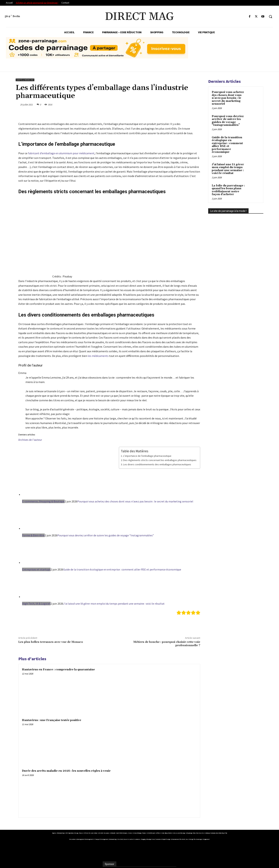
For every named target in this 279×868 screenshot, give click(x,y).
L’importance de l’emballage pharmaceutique (147, 456)
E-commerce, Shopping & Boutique (43, 501)
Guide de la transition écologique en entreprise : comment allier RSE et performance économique (122, 569)
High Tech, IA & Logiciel (36, 604)
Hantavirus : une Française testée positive (52, 720)
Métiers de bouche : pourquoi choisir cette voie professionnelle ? (167, 644)
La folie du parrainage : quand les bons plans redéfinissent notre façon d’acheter (228, 190)
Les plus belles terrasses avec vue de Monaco (51, 642)
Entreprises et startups (36, 569)
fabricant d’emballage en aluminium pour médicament (61, 153)
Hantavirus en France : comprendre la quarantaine (58, 670)
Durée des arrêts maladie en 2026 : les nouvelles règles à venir (66, 771)
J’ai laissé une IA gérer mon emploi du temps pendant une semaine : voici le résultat (228, 169)
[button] (270, 17)
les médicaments (98, 356)
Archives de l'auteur (30, 440)
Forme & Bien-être (33, 535)
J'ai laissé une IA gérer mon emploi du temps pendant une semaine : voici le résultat (114, 604)
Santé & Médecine (25, 80)
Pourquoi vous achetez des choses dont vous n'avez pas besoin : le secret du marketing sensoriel (135, 501)
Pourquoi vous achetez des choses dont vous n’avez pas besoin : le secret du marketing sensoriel (228, 98)
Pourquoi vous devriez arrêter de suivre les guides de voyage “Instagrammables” (106, 535)
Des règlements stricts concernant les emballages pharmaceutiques (160, 460)
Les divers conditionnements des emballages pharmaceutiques (157, 464)
